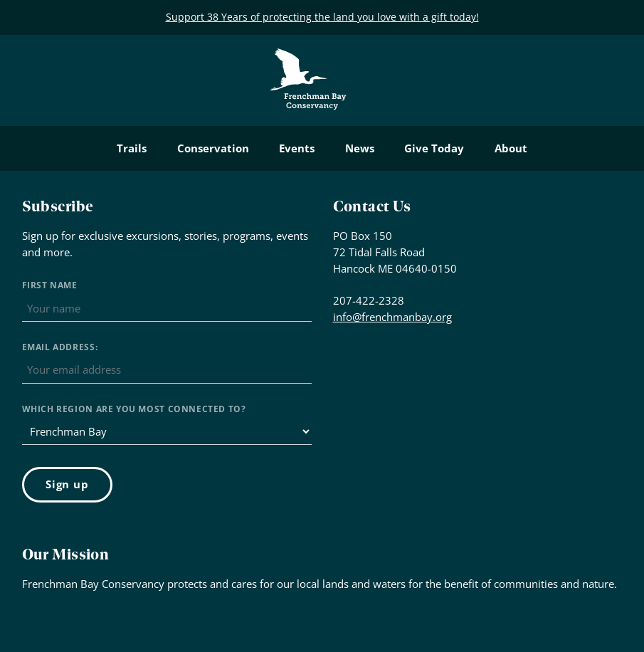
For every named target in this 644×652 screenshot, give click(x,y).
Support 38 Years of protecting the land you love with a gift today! (322, 17)
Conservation (213, 148)
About (511, 148)
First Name (50, 285)
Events (297, 148)
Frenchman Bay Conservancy (309, 59)
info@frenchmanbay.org (392, 317)
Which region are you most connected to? (134, 409)
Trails (132, 148)
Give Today (434, 148)
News (360, 148)
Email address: (60, 347)
